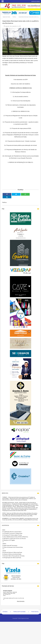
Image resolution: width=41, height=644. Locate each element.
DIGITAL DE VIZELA (36, 1)
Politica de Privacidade (19, 612)
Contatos (5, 612)
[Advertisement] (20, 176)
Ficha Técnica (35, 612)
